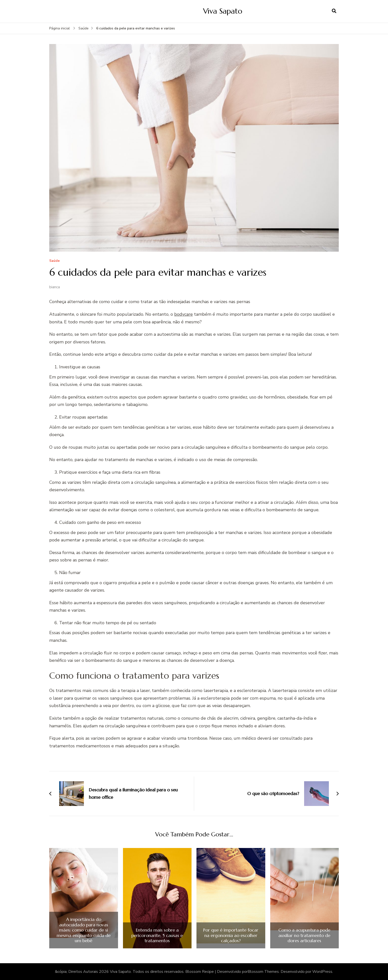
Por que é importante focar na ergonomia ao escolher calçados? (231, 935)
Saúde (54, 261)
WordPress (322, 972)
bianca (55, 287)
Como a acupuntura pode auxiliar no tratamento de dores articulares (304, 935)
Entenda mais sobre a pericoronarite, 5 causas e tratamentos (157, 935)
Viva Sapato (223, 11)
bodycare (183, 314)
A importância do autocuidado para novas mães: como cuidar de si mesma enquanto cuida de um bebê (84, 930)
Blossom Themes (263, 972)
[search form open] (334, 11)
